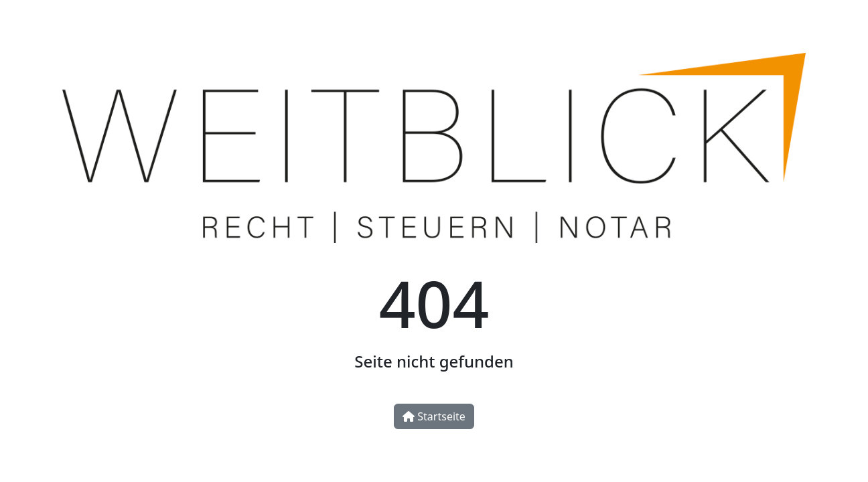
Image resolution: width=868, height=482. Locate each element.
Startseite (434, 416)
